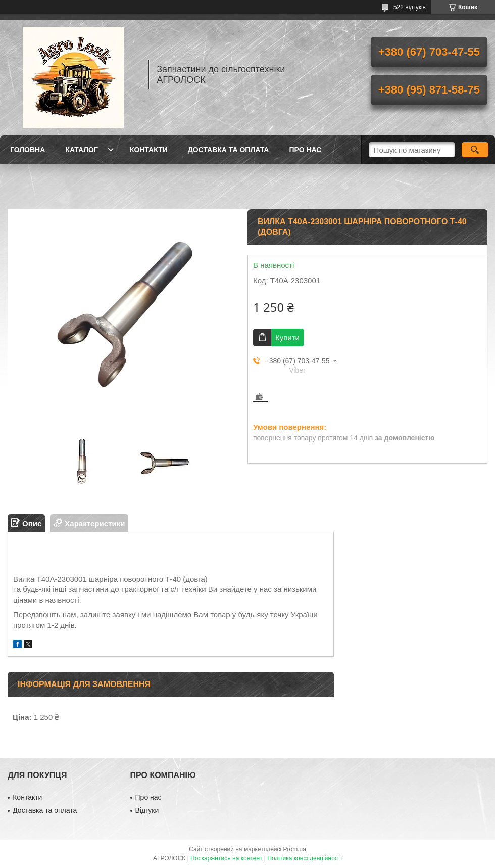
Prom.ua (295, 849)
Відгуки (147, 810)
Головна (28, 150)
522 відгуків (410, 7)
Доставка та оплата (229, 150)
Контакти (149, 150)
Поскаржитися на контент (226, 858)
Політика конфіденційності (305, 858)
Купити (287, 337)
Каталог (82, 150)
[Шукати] (475, 150)
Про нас (305, 150)
